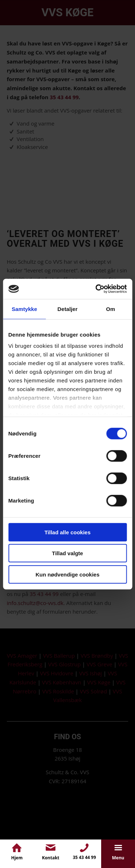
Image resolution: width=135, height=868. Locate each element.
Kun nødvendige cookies (68, 574)
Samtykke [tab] (24, 309)
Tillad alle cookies (67, 532)
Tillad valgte (67, 553)
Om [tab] (111, 309)
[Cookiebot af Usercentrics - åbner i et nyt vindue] (96, 289)
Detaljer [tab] (68, 309)
